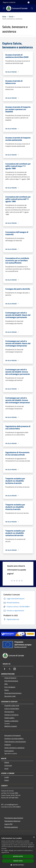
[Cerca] (32, 8)
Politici (7, 690)
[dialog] (18, 852)
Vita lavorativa (9, 712)
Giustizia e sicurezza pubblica (14, 739)
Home (4, 16)
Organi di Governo (10, 678)
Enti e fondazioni (10, 687)
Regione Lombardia (9, 2)
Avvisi (6, 769)
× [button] (34, 837)
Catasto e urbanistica (11, 721)
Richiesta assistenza (11, 827)
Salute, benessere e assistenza (14, 748)
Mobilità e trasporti (11, 726)
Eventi (7, 780)
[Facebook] (5, 669)
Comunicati (8, 765)
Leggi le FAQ (8, 824)
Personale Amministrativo (13, 693)
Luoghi (7, 777)
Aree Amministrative (11, 681)
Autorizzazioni (9, 751)
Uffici (6, 684)
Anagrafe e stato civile (12, 706)
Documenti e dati (10, 696)
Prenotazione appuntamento (14, 818)
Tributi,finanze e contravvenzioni (15, 742)
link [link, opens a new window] (8, 852)
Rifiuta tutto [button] (18, 861)
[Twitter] (10, 669)
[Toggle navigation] (4, 8)
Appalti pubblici (9, 718)
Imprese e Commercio (11, 715)
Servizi (11, 16)
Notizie (7, 762)
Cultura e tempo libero (12, 709)
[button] (18, 865)
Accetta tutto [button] (18, 856)
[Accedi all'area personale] (29, 2)
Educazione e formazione (13, 735)
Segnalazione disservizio (12, 821)
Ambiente (8, 745)
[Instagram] (15, 669)
